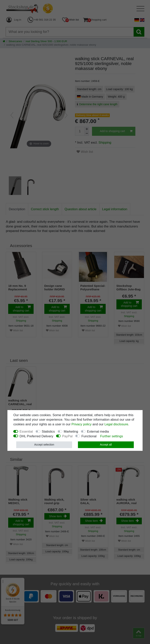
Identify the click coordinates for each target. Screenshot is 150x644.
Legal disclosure (116, 424)
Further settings (112, 436)
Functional (89, 436)
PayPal (67, 436)
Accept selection (44, 445)
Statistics (48, 432)
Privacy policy (82, 424)
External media (98, 432)
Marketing (71, 432)
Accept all (106, 445)
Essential (26, 432)
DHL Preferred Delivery (36, 436)
